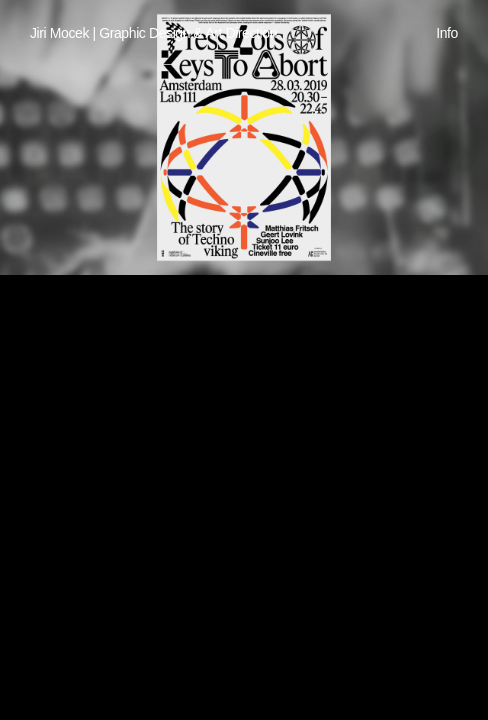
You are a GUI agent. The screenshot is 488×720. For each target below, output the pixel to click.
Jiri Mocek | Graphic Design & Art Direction (153, 33)
